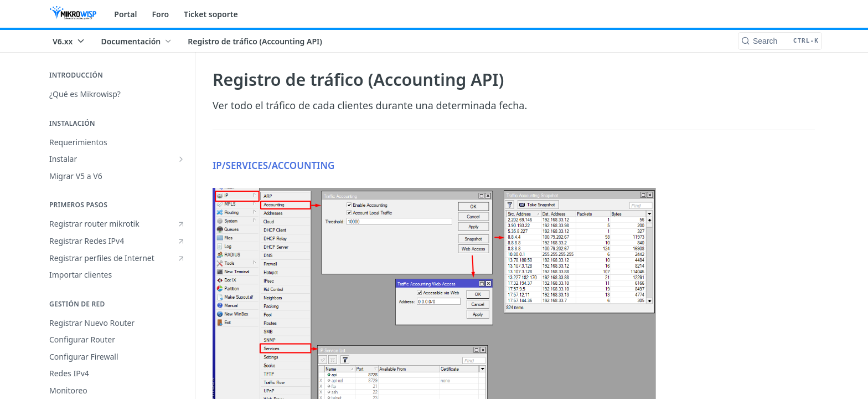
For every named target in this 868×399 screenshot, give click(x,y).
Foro (160, 14)
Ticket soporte (211, 14)
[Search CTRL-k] (780, 41)
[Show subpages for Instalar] (181, 159)
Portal (125, 14)
